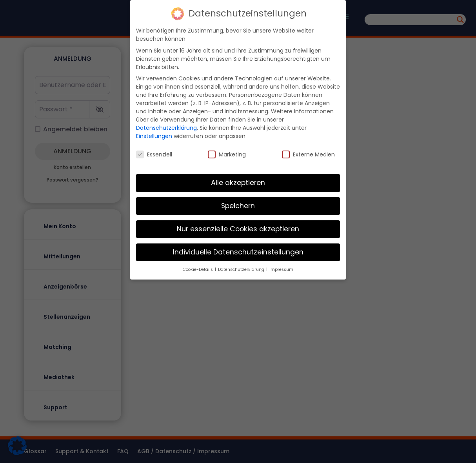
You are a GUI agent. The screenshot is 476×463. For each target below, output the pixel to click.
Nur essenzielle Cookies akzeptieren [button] (238, 225)
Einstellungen (154, 132)
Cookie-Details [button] (198, 266)
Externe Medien (308, 151)
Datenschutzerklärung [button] (242, 266)
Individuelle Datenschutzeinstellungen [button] (238, 248)
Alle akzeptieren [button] (238, 179)
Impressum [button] (281, 266)
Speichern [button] (238, 202)
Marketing (227, 151)
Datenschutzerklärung (166, 124)
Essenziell (154, 151)
